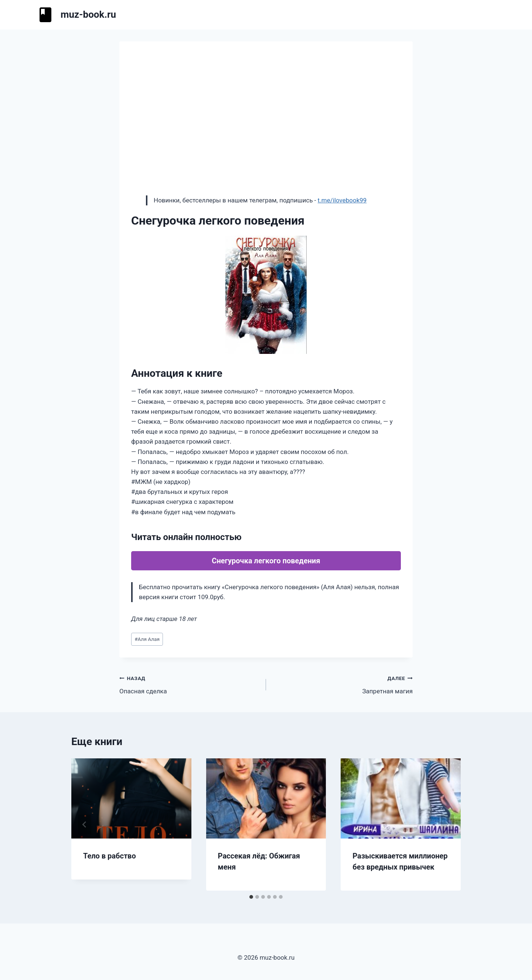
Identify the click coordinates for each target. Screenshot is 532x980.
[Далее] (447, 824)
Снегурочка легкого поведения (266, 561)
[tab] (251, 897)
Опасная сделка (190, 684)
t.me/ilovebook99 (342, 200)
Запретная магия (342, 684)
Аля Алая (147, 639)
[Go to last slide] (85, 824)
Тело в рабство (110, 856)
